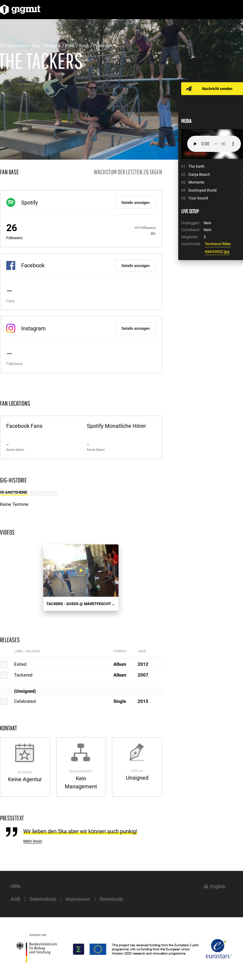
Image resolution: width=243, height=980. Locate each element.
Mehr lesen (33, 841)
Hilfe (16, 886)
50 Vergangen (43, 492)
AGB (15, 899)
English (218, 887)
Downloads (111, 899)
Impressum (78, 899)
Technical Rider (218, 244)
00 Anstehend (14, 492)
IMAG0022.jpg (217, 252)
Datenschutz (43, 899)
